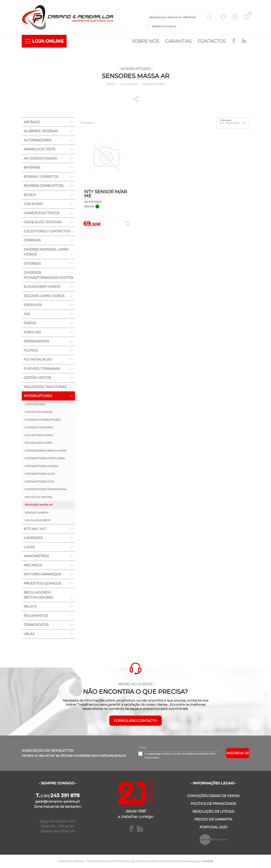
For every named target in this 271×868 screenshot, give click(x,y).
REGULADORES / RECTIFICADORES (38, 595)
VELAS (29, 634)
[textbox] (180, 17)
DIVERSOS (32, 263)
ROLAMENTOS (36, 616)
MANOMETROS (36, 556)
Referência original (164, 26)
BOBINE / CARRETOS (41, 177)
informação (154, 754)
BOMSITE (208, 861)
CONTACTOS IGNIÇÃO (39, 412)
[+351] (58, 796)
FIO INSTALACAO (38, 359)
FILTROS (31, 350)
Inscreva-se (238, 753)
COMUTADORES (35, 404)
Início (111, 84)
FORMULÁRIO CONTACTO (135, 721)
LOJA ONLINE (44, 41)
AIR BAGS (32, 122)
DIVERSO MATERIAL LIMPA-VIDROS (47, 252)
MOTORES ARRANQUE (42, 574)
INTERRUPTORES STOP (39, 482)
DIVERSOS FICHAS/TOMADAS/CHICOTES (48, 275)
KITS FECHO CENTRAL (39, 497)
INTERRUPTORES (154, 84)
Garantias (178, 41)
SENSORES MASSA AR (39, 505)
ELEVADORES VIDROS (42, 287)
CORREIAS (32, 240)
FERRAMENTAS (36, 341)
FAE (27, 314)
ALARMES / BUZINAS (41, 131)
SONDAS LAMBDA (36, 512)
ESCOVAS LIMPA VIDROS (44, 296)
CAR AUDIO (33, 204)
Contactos (212, 41)
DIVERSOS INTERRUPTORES (43, 420)
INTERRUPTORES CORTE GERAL (45, 458)
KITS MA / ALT (35, 529)
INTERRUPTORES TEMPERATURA (46, 489)
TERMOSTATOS (36, 625)
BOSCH (30, 195)
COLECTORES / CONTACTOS (47, 231)
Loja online (129, 84)
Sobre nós (145, 41)
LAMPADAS (33, 538)
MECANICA (33, 565)
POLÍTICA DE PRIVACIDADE (213, 804)
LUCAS (29, 547)
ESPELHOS (33, 305)
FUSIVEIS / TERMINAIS (42, 369)
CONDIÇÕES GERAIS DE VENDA (213, 796)
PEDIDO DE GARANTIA (213, 819)
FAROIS (30, 323)
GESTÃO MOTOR (37, 378)
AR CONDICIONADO (40, 158)
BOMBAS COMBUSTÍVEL (44, 186)
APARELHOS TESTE (40, 149)
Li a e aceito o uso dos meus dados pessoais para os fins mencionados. (180, 756)
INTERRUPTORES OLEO (40, 474)
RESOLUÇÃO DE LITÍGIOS (213, 811)
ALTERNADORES (37, 140)
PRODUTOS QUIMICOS (42, 583)
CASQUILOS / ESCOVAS (43, 222)
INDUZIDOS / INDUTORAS (45, 387)
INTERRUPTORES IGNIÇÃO (42, 466)
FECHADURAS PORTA (38, 443)
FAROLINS (32, 332)
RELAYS (30, 606)
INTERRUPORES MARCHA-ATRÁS (46, 451)
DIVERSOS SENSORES (39, 427)
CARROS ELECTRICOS (42, 213)
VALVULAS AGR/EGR (38, 520)
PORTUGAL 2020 (213, 827)
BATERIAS (32, 167)
